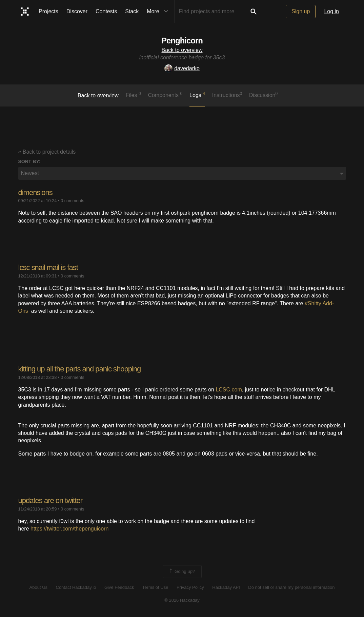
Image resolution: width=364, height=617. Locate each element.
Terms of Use (155, 587)
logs (197, 95)
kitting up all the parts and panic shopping (80, 369)
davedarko (182, 68)
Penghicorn (182, 41)
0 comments (73, 201)
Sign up (301, 11)
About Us (38, 587)
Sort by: (29, 161)
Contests (106, 11)
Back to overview (182, 50)
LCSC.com (229, 390)
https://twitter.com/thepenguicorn (69, 529)
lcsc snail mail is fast (48, 267)
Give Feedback (119, 587)
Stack (132, 11)
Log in (331, 11)
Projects (48, 11)
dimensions (35, 192)
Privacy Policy (190, 587)
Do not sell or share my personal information (291, 587)
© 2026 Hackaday (182, 600)
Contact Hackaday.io (76, 587)
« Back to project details (47, 152)
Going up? (182, 572)
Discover (77, 11)
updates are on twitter (50, 500)
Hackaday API (226, 587)
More (159, 12)
